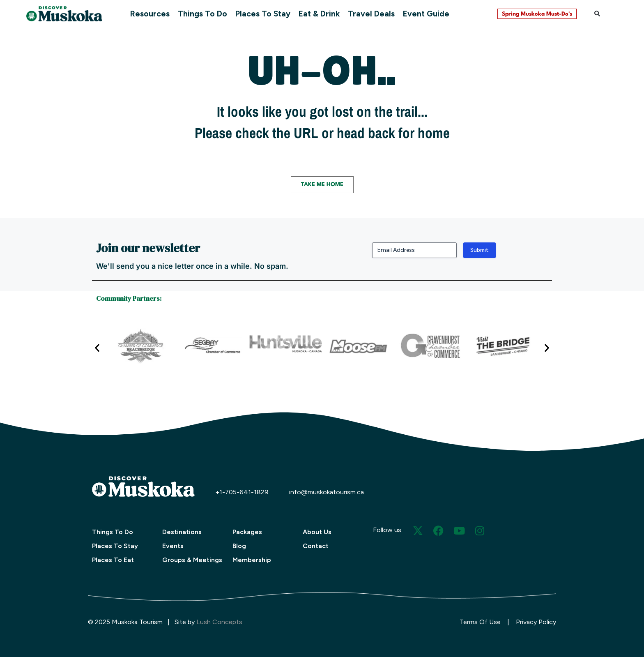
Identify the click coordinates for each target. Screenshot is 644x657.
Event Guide (426, 14)
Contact (316, 546)
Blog (239, 546)
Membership (252, 560)
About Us (317, 532)
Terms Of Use (480, 622)
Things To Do (202, 14)
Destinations (182, 532)
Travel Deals (371, 14)
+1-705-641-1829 (242, 492)
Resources (150, 14)
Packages (247, 532)
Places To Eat (113, 560)
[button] (597, 14)
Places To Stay (263, 14)
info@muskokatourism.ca (327, 492)
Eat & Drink (319, 14)
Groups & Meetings (192, 560)
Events (173, 546)
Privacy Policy (536, 622)
